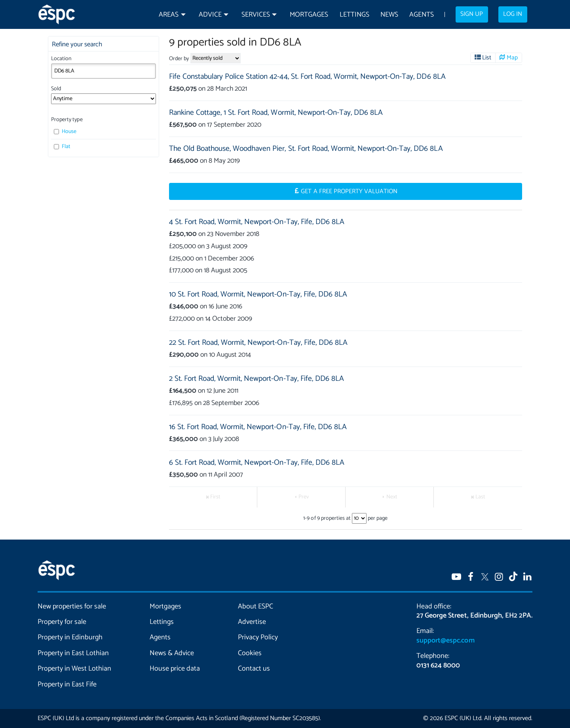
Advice (210, 15)
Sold (56, 89)
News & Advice (172, 653)
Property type (67, 120)
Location (61, 59)
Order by (179, 59)
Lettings (354, 15)
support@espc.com (445, 641)
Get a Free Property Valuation (349, 192)
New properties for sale (72, 606)
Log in (513, 14)
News (389, 15)
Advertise (252, 622)
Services (256, 15)
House (65, 132)
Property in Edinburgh (70, 637)
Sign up (472, 14)
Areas (169, 15)
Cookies (250, 653)
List (487, 58)
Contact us (254, 669)
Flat (62, 147)
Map (512, 58)
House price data (175, 669)
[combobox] (104, 71)
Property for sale (62, 622)
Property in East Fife (67, 684)
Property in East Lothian (73, 653)
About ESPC (256, 606)
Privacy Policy (258, 637)
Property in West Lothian (75, 669)
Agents (422, 15)
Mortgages (309, 15)
